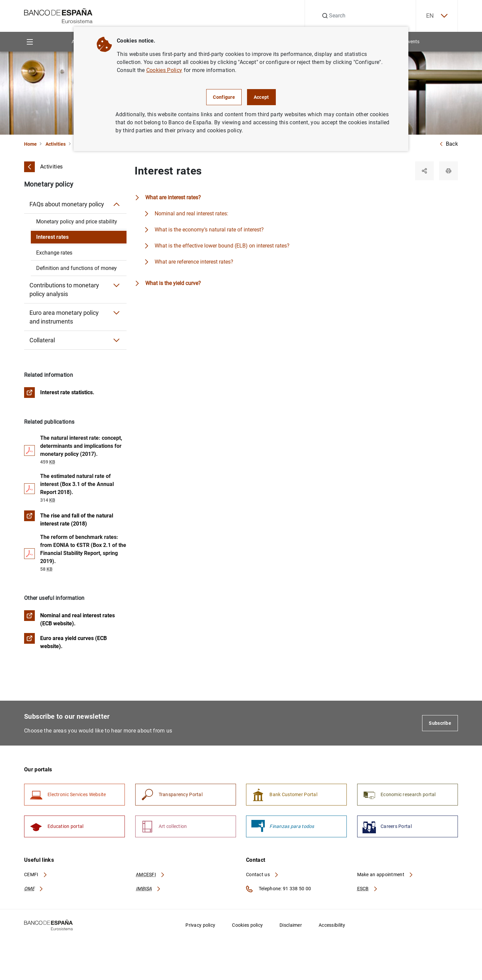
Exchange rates (54, 253)
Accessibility (332, 925)
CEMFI (36, 874)
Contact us (262, 874)
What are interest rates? (173, 197)
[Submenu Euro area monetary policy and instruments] (116, 313)
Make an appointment (385, 874)
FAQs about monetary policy (67, 204)
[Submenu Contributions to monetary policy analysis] (116, 285)
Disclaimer (291, 925)
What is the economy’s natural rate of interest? (209, 230)
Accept (261, 97)
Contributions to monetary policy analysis (64, 290)
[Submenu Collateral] (116, 340)
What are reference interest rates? (194, 262)
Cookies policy (247, 925)
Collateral (42, 340)
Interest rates (52, 237)
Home (30, 144)
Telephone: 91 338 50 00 (278, 889)
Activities (56, 144)
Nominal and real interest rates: (191, 214)
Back (449, 144)
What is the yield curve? (173, 283)
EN (437, 16)
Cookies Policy (164, 70)
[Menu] (30, 42)
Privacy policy (200, 925)
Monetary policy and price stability (77, 222)
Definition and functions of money (76, 268)
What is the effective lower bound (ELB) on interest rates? (222, 246)
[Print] (449, 171)
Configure (224, 97)
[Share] (424, 171)
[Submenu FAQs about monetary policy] (116, 204)
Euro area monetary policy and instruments (64, 317)
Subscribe (440, 723)
